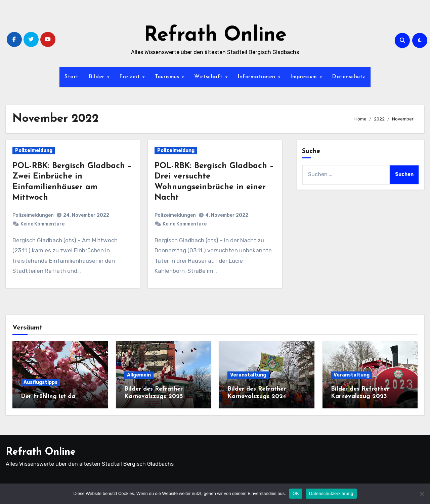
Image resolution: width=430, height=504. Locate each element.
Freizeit (131, 77)
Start (72, 77)
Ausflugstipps (40, 382)
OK (296, 493)
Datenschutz (349, 77)
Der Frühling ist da (48, 396)
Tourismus (168, 77)
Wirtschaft (209, 77)
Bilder (98, 77)
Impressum (305, 77)
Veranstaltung (248, 375)
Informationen (257, 77)
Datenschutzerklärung (331, 493)
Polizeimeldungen (33, 215)
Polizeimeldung (34, 150)
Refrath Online (215, 36)
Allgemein (139, 375)
